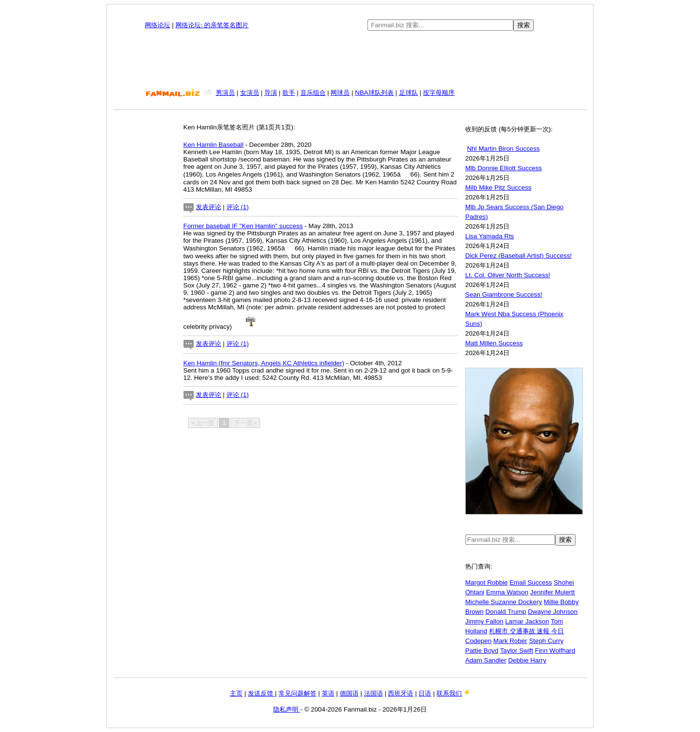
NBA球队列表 (374, 93)
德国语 (349, 693)
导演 (271, 93)
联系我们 (449, 693)
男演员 (225, 93)
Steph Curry (546, 641)
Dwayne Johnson (553, 612)
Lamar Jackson (527, 621)
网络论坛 (157, 25)
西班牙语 (401, 693)
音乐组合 (313, 93)
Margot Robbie (486, 582)
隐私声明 (287, 709)
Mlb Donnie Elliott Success (504, 168)
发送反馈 (262, 693)
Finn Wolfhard (555, 651)
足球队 (409, 93)
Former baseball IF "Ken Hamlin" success (243, 226)
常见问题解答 (297, 693)
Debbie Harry (527, 660)
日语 (425, 693)
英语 (328, 693)
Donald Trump (506, 612)
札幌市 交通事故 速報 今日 (526, 631)
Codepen (478, 641)
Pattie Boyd (482, 651)
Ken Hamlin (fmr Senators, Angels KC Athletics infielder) (264, 363)
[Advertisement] (350, 60)
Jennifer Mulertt (553, 592)
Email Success (531, 582)
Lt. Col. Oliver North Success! (508, 275)
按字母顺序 (439, 93)
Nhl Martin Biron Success (504, 149)
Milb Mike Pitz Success (498, 187)
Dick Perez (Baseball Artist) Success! (518, 256)
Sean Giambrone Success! (504, 295)
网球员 (340, 93)
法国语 (374, 693)
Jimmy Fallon (484, 621)
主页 (236, 693)
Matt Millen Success (494, 343)
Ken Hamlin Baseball (213, 145)
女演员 (250, 93)
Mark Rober (510, 641)
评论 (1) (238, 207)
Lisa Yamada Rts (490, 236)
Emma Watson (507, 592)
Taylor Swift (517, 651)
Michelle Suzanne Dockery (504, 602)
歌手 (289, 93)
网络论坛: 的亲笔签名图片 (212, 25)
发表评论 (209, 207)
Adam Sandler (486, 660)
